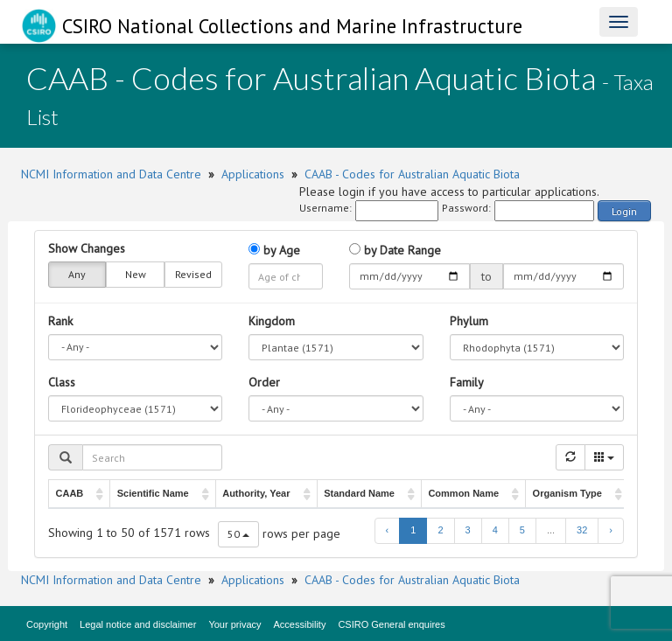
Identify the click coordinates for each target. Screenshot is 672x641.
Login (624, 211)
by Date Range (395, 250)
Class (62, 382)
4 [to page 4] (495, 530)
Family (467, 382)
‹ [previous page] (388, 530)
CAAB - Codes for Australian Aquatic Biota (412, 174)
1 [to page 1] (413, 530)
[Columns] (604, 457)
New (136, 275)
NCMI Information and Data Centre (111, 174)
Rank (60, 321)
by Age (274, 250)
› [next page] (611, 530)
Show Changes (87, 248)
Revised (193, 275)
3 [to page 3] (468, 530)
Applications (253, 174)
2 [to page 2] (440, 530)
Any (77, 275)
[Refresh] (570, 457)
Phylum (469, 321)
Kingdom (272, 321)
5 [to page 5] (522, 530)
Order (264, 382)
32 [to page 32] (582, 530)
